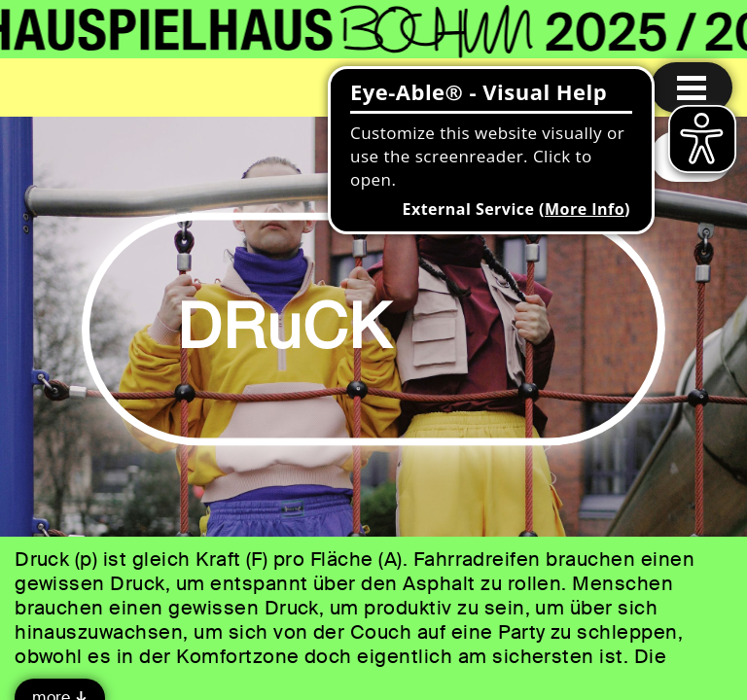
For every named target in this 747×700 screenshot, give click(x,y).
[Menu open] (692, 87)
